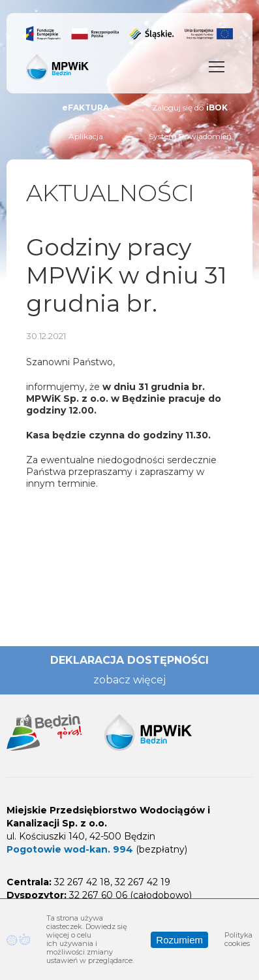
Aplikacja (86, 136)
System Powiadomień (190, 136)
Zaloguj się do (190, 108)
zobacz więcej (129, 680)
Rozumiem (179, 940)
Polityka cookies (238, 939)
